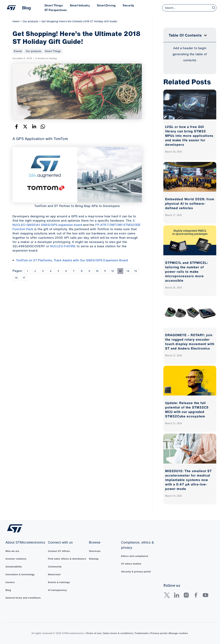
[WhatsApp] (43, 127)
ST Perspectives (55, 10)
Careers (10, 582)
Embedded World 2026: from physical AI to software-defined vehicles (190, 203)
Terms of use (93, 633)
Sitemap (95, 553)
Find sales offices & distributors (60, 555)
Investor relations (16, 558)
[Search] (214, 8)
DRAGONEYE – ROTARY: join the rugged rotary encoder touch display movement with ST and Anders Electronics (190, 342)
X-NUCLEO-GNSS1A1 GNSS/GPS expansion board (74, 223)
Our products (33, 51)
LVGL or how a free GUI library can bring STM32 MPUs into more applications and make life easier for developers (189, 136)
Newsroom (54, 573)
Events (18, 51)
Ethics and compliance (135, 550)
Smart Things (53, 5)
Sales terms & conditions (118, 633)
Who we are (13, 550)
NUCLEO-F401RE (63, 246)
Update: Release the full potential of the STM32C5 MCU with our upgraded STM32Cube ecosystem (187, 409)
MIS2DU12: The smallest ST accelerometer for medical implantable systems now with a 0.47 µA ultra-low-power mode (188, 480)
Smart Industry (78, 5)
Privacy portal (159, 633)
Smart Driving (103, 5)
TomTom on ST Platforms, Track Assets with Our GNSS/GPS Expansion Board (74, 260)
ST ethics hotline (132, 558)
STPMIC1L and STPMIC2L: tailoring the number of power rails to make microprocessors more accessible (187, 271)
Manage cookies (179, 633)
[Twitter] (25, 127)
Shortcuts (96, 545)
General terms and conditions (24, 598)
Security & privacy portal (137, 566)
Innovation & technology (20, 574)
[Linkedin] (34, 127)
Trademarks (142, 633)
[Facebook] (16, 127)
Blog (8, 590)
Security (123, 5)
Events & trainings (59, 580)
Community (55, 565)
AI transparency (57, 589)
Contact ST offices (59, 545)
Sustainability (14, 566)
